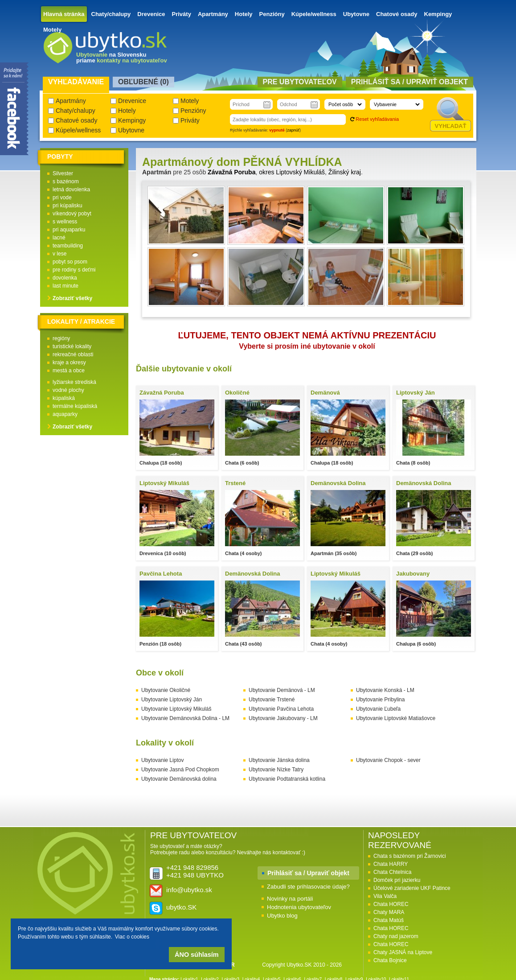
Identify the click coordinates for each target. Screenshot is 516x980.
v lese (59, 254)
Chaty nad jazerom (396, 936)
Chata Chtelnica (392, 872)
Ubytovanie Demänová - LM (282, 690)
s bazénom (66, 181)
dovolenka (65, 278)
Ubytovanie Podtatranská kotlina (287, 779)
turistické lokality (72, 346)
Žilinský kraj (345, 172)
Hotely (244, 14)
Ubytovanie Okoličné (166, 690)
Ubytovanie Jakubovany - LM (283, 718)
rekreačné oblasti (73, 354)
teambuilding (68, 246)
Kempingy (438, 14)
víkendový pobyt (72, 214)
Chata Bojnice (390, 960)
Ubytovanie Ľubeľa (378, 709)
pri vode (62, 198)
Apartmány (213, 14)
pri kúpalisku (68, 206)
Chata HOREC (391, 904)
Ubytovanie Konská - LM (385, 690)
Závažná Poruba (231, 172)
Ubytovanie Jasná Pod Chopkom (180, 770)
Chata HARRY (391, 864)
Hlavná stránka (64, 14)
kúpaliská (64, 398)
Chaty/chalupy (111, 14)
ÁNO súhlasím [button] (197, 955)
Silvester (63, 173)
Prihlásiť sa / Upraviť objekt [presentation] (410, 82)
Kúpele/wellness (314, 14)
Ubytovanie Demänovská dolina (179, 779)
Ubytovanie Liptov (162, 760)
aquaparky (65, 414)
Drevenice (151, 14)
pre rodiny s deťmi (74, 270)
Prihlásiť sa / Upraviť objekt (308, 873)
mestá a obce (69, 371)
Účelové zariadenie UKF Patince (412, 888)
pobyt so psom (70, 262)
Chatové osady (397, 14)
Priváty (182, 14)
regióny (61, 338)
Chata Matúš (389, 920)
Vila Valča (385, 896)
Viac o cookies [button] (132, 937)
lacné (59, 238)
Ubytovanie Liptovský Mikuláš (176, 709)
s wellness (65, 222)
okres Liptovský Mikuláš (292, 172)
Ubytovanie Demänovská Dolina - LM (185, 718)
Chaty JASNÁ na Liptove (403, 952)
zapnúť (293, 130)
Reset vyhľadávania (377, 119)
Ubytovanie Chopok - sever (388, 760)
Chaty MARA (389, 912)
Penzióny (272, 14)
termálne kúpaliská (75, 406)
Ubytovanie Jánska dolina (279, 760)
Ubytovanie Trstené (272, 700)
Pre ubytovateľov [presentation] (300, 82)
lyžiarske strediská (74, 382)
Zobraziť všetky (72, 298)
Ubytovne (356, 14)
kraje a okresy (69, 362)
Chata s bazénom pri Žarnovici (410, 856)
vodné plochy (68, 390)
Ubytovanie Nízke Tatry (276, 770)
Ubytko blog (282, 916)
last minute (66, 286)
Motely (52, 30)
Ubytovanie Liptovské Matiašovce (396, 718)
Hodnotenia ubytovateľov (299, 907)
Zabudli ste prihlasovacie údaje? (308, 887)
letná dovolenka (71, 189)
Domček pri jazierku (397, 880)
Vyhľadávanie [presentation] (76, 82)
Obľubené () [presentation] (143, 82)
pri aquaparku (69, 230)
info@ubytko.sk (189, 890)
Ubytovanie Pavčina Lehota (281, 709)
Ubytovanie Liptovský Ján (172, 700)
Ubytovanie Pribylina (380, 700)
